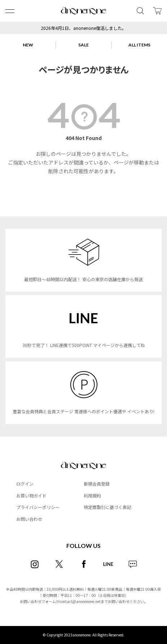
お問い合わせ (29, 519)
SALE (83, 45)
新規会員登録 (97, 484)
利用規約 (92, 496)
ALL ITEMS (139, 45)
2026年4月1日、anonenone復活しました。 (83, 28)
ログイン (25, 484)
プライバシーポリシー (38, 507)
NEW (28, 45)
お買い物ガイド (31, 496)
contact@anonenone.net (80, 601)
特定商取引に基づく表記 (107, 507)
